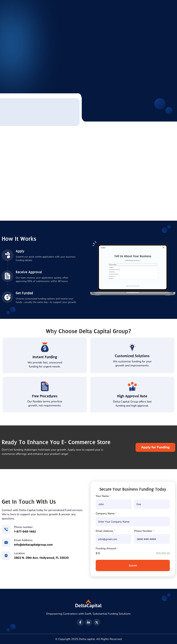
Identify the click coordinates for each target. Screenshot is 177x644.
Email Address (105, 531)
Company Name (106, 513)
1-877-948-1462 (25, 531)
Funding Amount (107, 548)
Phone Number (144, 531)
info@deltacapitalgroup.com (33, 545)
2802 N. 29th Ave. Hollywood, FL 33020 (41, 558)
